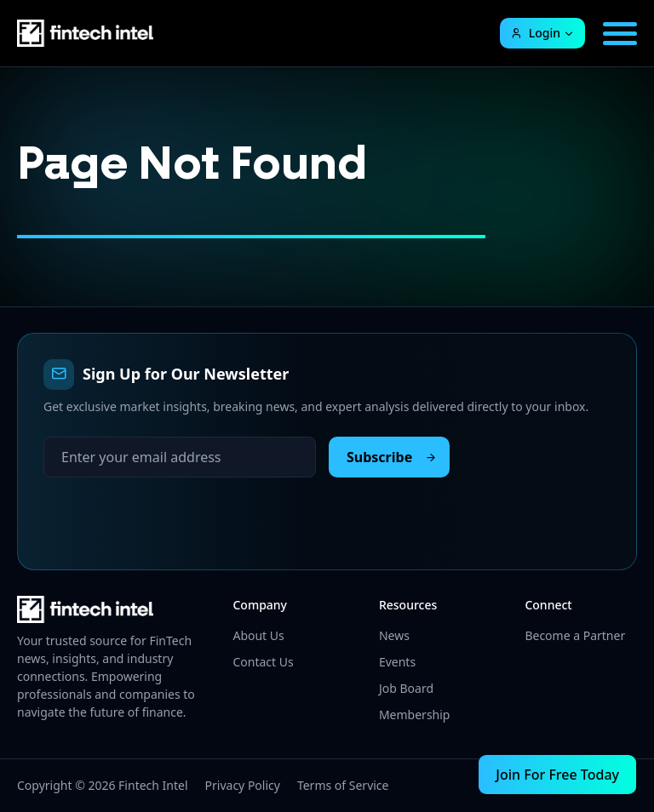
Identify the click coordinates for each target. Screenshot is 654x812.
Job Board (406, 688)
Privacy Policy (243, 785)
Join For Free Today (557, 775)
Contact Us (263, 662)
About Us (258, 635)
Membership (415, 715)
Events (397, 662)
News (394, 635)
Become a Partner (575, 635)
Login (535, 33)
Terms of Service (343, 785)
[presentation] (173, 511)
